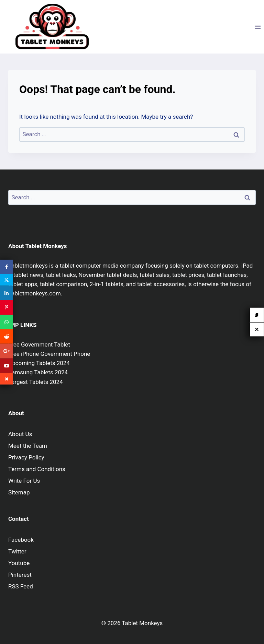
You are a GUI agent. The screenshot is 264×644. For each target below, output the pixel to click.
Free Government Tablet (39, 344)
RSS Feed (21, 586)
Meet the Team (28, 446)
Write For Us (24, 481)
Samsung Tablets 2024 (38, 372)
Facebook (21, 540)
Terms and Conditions (37, 469)
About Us (20, 434)
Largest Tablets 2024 (36, 382)
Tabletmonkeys (28, 266)
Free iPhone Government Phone (49, 354)
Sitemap (19, 492)
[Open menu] (258, 27)
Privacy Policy (26, 457)
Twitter (17, 551)
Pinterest (20, 575)
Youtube (19, 563)
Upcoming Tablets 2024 (39, 363)
